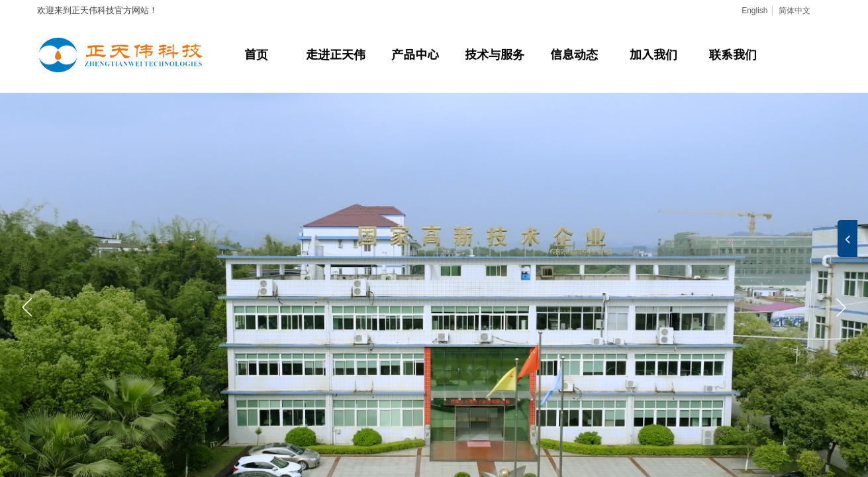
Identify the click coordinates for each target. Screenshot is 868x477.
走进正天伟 (336, 54)
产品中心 (415, 54)
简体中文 (795, 11)
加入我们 (653, 54)
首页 (256, 54)
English (754, 11)
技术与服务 (495, 54)
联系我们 (733, 54)
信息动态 (574, 54)
